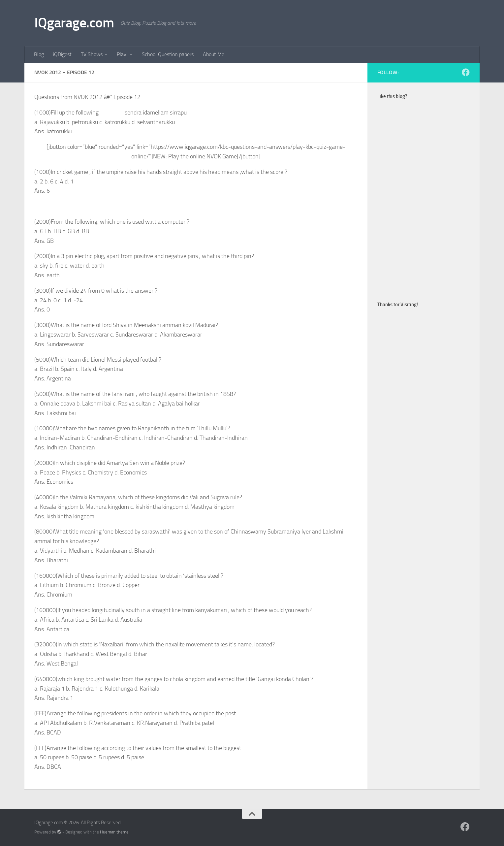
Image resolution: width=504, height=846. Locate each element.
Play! (122, 54)
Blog (39, 54)
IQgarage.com (74, 23)
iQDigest (62, 54)
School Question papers (168, 54)
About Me (214, 54)
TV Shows (92, 54)
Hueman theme (114, 832)
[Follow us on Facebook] (466, 72)
